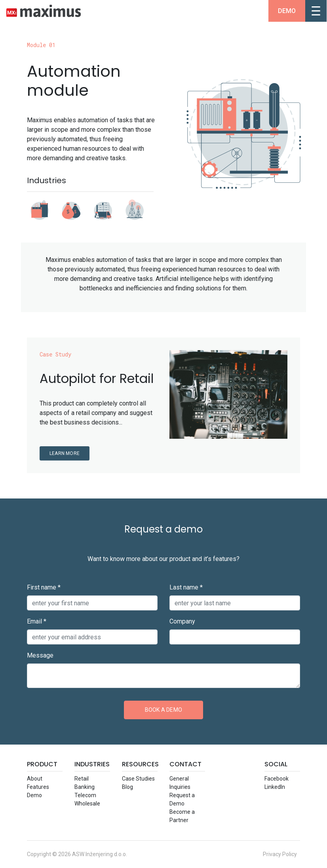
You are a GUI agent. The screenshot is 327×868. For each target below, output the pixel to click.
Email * (37, 621)
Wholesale (87, 804)
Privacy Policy (280, 854)
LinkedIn (275, 787)
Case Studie (138, 779)
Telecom (85, 795)
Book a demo (163, 710)
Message (40, 655)
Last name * (186, 587)
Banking (85, 787)
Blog (127, 787)
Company (182, 621)
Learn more (65, 453)
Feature (38, 787)
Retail (82, 779)
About (35, 779)
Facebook (277, 779)
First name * (44, 587)
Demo (287, 11)
